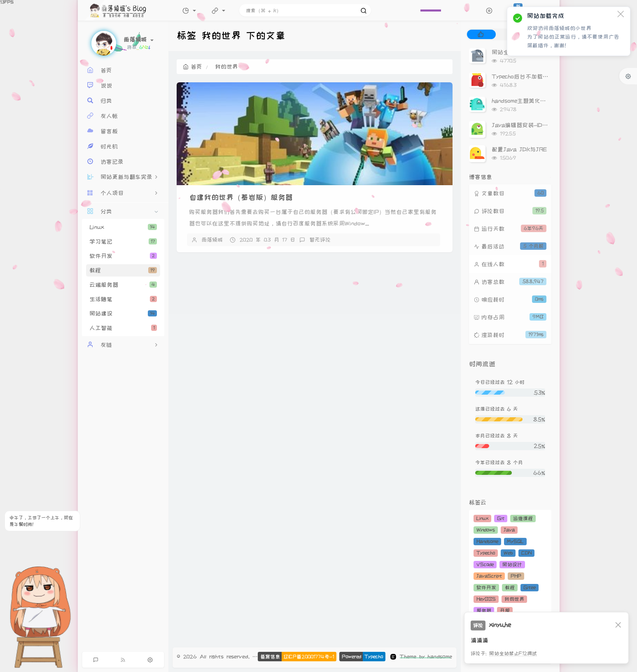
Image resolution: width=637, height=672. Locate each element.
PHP (516, 576)
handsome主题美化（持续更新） (533, 101)
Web (508, 553)
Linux (123, 227)
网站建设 (123, 314)
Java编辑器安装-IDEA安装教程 (533, 125)
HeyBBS (486, 599)
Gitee (530, 587)
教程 (123, 270)
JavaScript (489, 576)
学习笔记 (123, 242)
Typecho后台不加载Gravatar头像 (535, 77)
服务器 (484, 610)
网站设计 (512, 564)
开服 (505, 610)
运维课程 (523, 518)
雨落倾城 (212, 240)
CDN (526, 553)
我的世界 (514, 599)
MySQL (515, 541)
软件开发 (123, 256)
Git (501, 518)
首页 (192, 67)
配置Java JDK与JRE (519, 149)
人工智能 (123, 328)
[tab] (481, 34)
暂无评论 (320, 240)
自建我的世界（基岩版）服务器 (241, 197)
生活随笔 (123, 299)
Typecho (486, 553)
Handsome (487, 541)
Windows (486, 530)
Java (509, 530)
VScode (485, 564)
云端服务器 (123, 285)
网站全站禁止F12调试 (513, 653)
